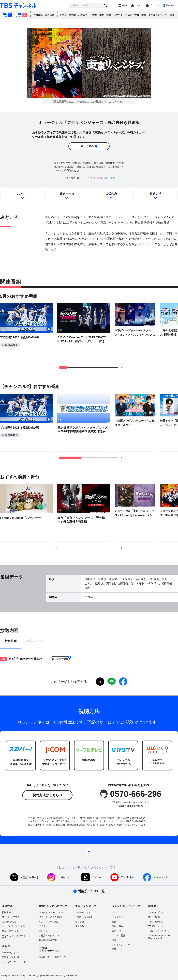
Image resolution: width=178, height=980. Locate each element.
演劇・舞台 (105, 15)
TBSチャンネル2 (21, 15)
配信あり (10, 345)
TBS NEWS (154, 922)
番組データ (67, 194)
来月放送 (50, 15)
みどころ (23, 194)
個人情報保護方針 (48, 940)
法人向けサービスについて (52, 957)
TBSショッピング (157, 931)
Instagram (65, 877)
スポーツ (118, 15)
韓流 (172, 15)
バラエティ (84, 15)
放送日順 (11, 641)
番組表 (125, 5)
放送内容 (111, 194)
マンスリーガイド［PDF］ (16, 962)
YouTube (127, 877)
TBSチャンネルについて (51, 912)
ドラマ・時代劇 (68, 15)
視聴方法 (170, 5)
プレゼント (155, 5)
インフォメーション (49, 922)
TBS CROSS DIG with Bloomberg (160, 937)
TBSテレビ (154, 912)
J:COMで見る (9, 922)
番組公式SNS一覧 (91, 891)
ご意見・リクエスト (49, 935)
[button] (122, 367)
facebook (123, 682)
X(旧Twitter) (29, 877)
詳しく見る (87, 146)
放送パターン (35, 641)
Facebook (161, 877)
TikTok (97, 877)
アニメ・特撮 (132, 15)
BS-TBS (153, 917)
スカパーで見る (11, 917)
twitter (100, 682)
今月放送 (38, 15)
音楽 (95, 15)
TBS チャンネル (18, 6)
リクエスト (110, 102)
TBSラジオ (154, 926)
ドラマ (115, 912)
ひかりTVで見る (10, 931)
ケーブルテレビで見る (14, 926)
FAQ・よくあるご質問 (50, 917)
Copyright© (5, 975)
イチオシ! (44, 926)
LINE (112, 682)
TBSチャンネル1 (7, 15)
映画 (144, 15)
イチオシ (139, 5)
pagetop (89, 851)
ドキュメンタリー (158, 15)
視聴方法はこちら (46, 795)
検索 (105, 6)
